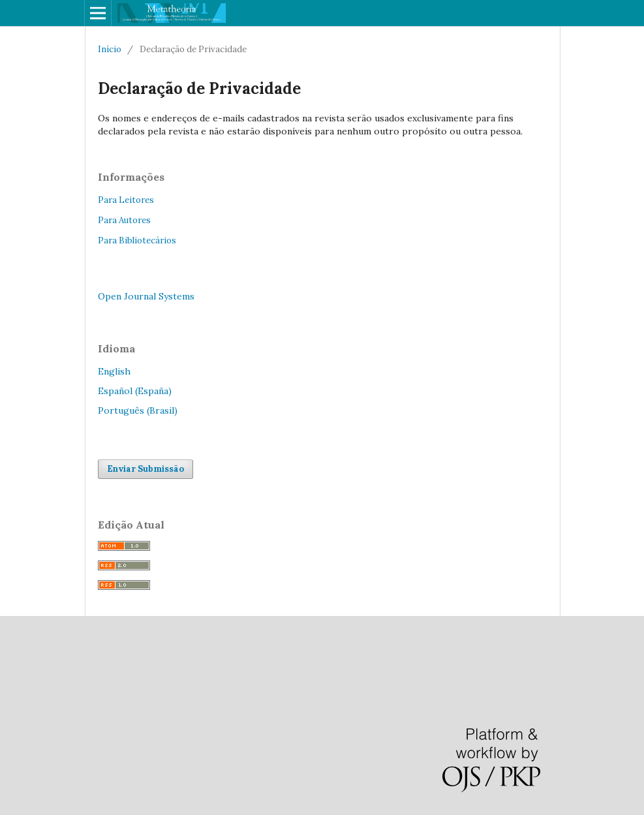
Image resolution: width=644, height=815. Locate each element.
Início (110, 49)
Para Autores (124, 220)
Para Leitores (126, 200)
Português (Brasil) (138, 410)
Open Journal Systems (146, 296)
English (114, 371)
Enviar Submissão (146, 469)
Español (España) (135, 391)
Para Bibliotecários (137, 240)
